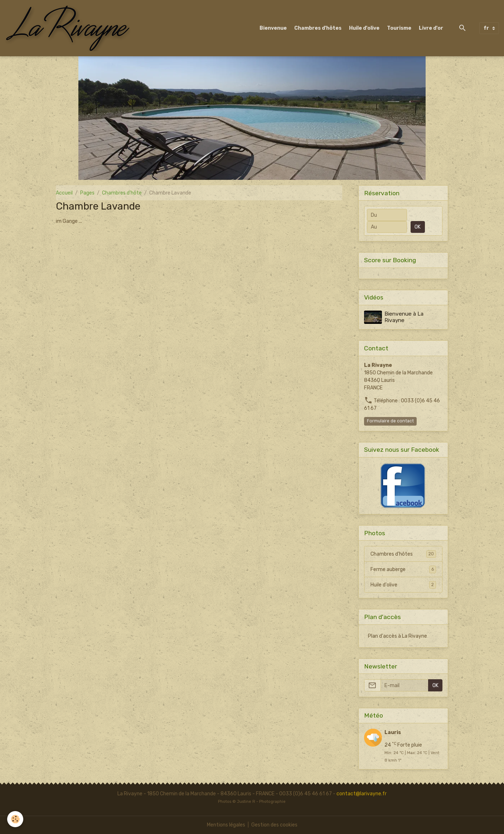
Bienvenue (273, 28)
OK (418, 227)
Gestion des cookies (274, 825)
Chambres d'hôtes (318, 28)
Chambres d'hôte (122, 193)
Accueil (64, 193)
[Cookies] (15, 819)
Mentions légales (226, 825)
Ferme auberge (403, 569)
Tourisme (399, 28)
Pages (87, 193)
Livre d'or (431, 28)
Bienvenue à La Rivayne (404, 317)
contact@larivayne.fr (362, 794)
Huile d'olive (364, 28)
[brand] (69, 28)
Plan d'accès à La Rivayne (398, 636)
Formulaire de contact (390, 421)
